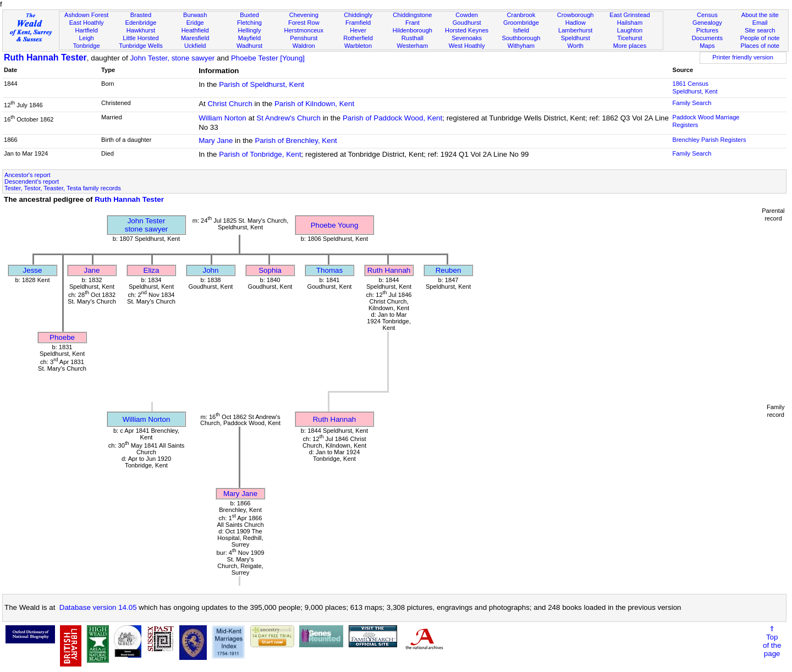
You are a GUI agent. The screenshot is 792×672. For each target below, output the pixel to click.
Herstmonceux (304, 30)
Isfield (521, 30)
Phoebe (62, 337)
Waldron (304, 46)
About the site (760, 15)
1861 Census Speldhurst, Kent (695, 87)
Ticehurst (629, 38)
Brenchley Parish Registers (709, 140)
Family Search (692, 103)
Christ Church (230, 104)
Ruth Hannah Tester (45, 57)
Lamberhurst (575, 30)
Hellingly (250, 30)
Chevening (304, 15)
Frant (413, 23)
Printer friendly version (743, 57)
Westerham (413, 46)
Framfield (358, 23)
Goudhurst (467, 23)
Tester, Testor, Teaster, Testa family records (63, 188)
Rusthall (413, 38)
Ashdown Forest (86, 15)
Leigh (87, 38)
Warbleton (358, 46)
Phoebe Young (335, 225)
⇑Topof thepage (772, 641)
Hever (358, 30)
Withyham (521, 46)
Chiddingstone (412, 15)
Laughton (630, 30)
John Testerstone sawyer (147, 225)
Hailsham (630, 23)
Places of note (760, 46)
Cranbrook (521, 15)
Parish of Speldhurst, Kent (262, 84)
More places (630, 46)
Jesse (33, 270)
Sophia (270, 270)
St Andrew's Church (288, 118)
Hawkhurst (141, 30)
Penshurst (304, 38)
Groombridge (521, 23)
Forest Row (304, 23)
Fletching (249, 23)
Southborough (521, 38)
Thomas (329, 270)
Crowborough (576, 15)
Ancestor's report (28, 175)
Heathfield (195, 30)
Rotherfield (358, 38)
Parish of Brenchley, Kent (296, 141)
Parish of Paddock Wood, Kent (392, 118)
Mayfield (249, 38)
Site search (760, 30)
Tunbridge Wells (141, 46)
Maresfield (195, 38)
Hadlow (576, 23)
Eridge (195, 23)
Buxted (249, 15)
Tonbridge (87, 46)
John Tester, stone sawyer (172, 58)
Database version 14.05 (98, 607)
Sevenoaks (467, 38)
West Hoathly (467, 46)
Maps (707, 46)
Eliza (152, 270)
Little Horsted (141, 38)
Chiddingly (358, 15)
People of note (760, 38)
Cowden (467, 15)
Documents (707, 38)
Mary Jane (216, 141)
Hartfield (86, 30)
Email (760, 23)
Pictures (707, 30)
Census (707, 15)
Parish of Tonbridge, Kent (260, 154)
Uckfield (195, 46)
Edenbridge (141, 23)
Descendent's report (32, 181)
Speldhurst (576, 38)
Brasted (141, 15)
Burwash (195, 15)
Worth (575, 46)
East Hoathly (87, 23)
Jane (92, 270)
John (211, 270)
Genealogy (707, 23)
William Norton (222, 118)
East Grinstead (629, 15)
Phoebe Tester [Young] (268, 58)
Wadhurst (249, 46)
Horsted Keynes (467, 30)
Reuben (449, 270)
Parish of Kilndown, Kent (314, 104)
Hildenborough (413, 30)
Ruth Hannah (389, 270)
